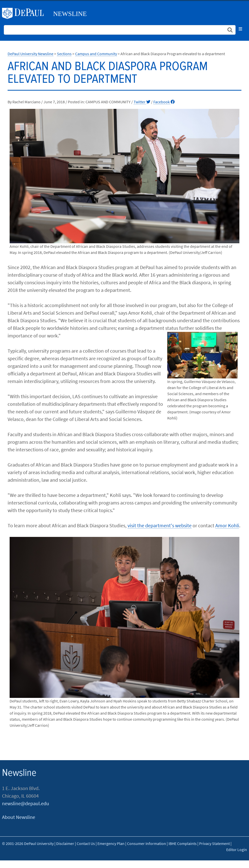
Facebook (164, 102)
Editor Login (237, 850)
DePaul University (25, 13)
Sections (64, 54)
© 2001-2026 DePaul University (28, 843)
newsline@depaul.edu (26, 803)
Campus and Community (96, 54)
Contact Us (86, 843)
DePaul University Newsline (30, 54)
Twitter (142, 102)
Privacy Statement (214, 843)
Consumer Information (147, 843)
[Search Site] (120, 30)
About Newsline (19, 817)
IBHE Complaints (183, 843)
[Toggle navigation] (240, 29)
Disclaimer (65, 843)
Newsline (70, 14)
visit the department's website (160, 525)
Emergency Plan (111, 843)
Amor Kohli (227, 525)
